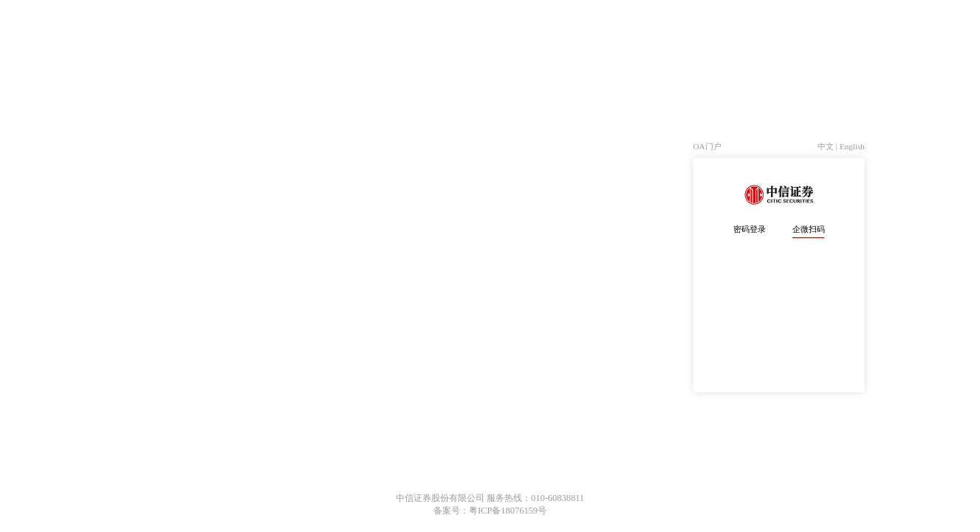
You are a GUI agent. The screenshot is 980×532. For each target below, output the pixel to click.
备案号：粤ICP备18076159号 (490, 511)
